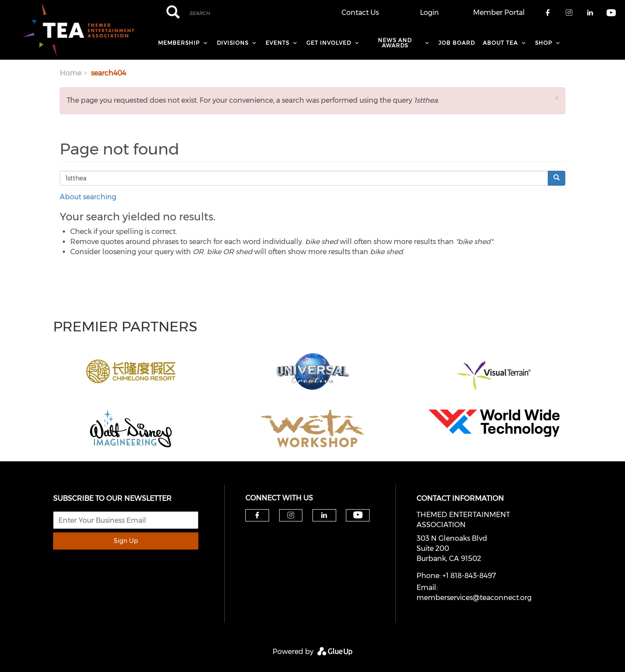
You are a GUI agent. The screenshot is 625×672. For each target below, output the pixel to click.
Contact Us (360, 13)
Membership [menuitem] (179, 43)
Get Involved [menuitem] (329, 43)
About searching (88, 197)
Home (70, 73)
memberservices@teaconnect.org (474, 598)
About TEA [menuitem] (500, 43)
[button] (557, 98)
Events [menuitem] (277, 43)
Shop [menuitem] (544, 43)
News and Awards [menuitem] (395, 43)
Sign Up (126, 541)
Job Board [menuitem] (457, 43)
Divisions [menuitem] (233, 43)
